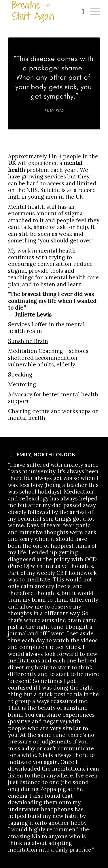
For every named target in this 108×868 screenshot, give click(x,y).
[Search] (80, 12)
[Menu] (92, 12)
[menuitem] (80, 12)
